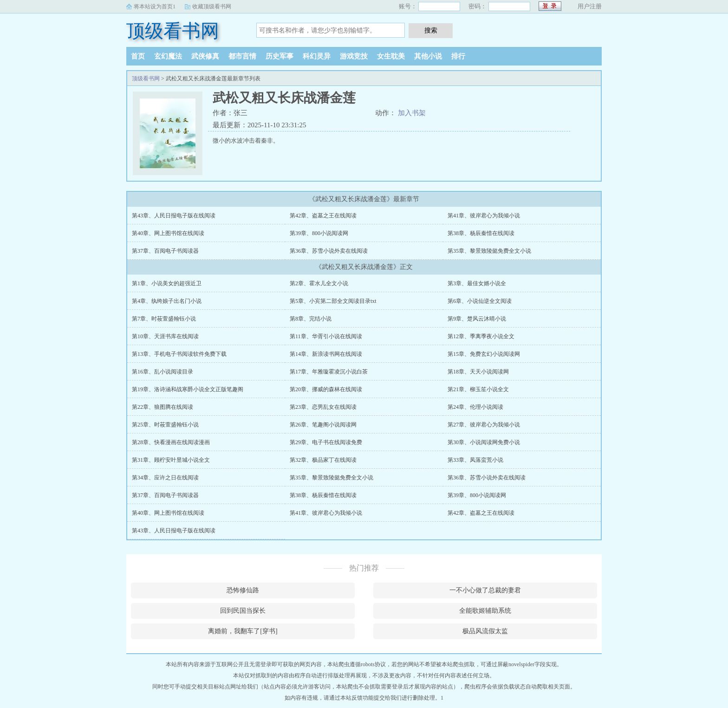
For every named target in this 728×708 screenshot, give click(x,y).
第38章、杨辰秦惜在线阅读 (481, 233)
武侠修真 (205, 56)
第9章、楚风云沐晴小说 (477, 319)
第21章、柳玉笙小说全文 (478, 389)
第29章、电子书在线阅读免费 (326, 442)
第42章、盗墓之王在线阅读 (323, 216)
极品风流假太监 (485, 631)
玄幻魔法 (168, 56)
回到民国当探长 (243, 611)
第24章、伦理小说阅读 (475, 407)
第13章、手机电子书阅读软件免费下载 (179, 354)
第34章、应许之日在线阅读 (165, 478)
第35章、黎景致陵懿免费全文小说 (489, 251)
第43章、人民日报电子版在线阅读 (174, 216)
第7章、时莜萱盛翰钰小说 (164, 319)
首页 (138, 56)
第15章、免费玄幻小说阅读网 (484, 354)
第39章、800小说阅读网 (319, 233)
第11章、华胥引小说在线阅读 (326, 336)
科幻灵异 (317, 56)
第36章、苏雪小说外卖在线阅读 (329, 251)
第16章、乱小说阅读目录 (162, 372)
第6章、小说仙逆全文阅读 (480, 301)
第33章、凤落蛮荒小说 (475, 460)
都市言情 (242, 56)
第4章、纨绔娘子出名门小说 (167, 301)
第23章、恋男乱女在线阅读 (323, 407)
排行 (458, 56)
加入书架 (412, 113)
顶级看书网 (173, 31)
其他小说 (428, 56)
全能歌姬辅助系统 (485, 611)
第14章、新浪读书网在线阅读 (326, 354)
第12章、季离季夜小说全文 (481, 336)
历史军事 (279, 56)
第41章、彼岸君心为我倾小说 (484, 216)
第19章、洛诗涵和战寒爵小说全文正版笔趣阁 (188, 389)
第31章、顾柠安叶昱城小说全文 (171, 460)
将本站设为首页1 (155, 7)
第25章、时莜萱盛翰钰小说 (165, 425)
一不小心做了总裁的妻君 (485, 590)
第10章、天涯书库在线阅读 (165, 336)
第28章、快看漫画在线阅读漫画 (171, 442)
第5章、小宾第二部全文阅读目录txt (333, 301)
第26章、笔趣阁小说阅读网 (323, 425)
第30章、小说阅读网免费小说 (484, 442)
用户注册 (590, 6)
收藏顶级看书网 (212, 7)
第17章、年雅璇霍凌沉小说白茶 (329, 372)
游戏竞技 (354, 56)
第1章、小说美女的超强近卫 (167, 283)
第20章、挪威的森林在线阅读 (326, 389)
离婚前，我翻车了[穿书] (243, 631)
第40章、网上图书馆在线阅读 (168, 233)
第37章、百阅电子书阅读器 (165, 251)
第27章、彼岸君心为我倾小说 (484, 425)
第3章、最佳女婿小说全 (477, 283)
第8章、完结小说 (311, 319)
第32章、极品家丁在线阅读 (323, 460)
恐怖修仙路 (243, 590)
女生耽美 (391, 56)
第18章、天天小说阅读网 (478, 372)
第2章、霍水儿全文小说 (319, 283)
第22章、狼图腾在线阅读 (162, 407)
